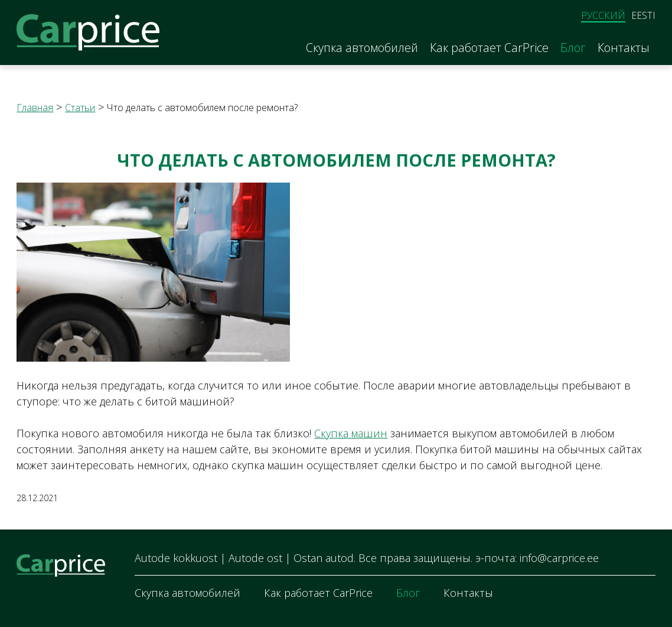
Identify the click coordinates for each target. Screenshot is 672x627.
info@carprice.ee (559, 558)
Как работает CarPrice (489, 48)
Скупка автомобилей (362, 48)
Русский (603, 16)
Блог (573, 48)
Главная (35, 108)
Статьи (80, 108)
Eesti (643, 15)
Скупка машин (351, 433)
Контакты (624, 48)
